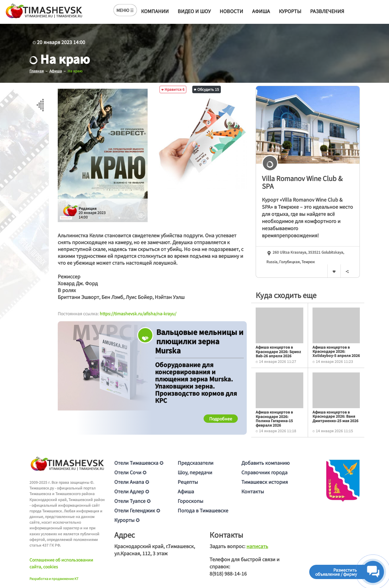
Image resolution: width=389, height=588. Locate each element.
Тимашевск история (265, 482)
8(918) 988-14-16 (228, 573)
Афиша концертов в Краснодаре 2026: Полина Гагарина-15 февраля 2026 (274, 418)
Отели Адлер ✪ (132, 491)
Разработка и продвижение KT (54, 578)
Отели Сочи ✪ (130, 472)
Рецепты (188, 482)
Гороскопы (190, 501)
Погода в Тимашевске (203, 510)
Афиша (261, 11)
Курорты (290, 11)
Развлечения (327, 11)
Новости (231, 11)
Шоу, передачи (195, 472)
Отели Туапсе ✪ (132, 501)
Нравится (173, 89)
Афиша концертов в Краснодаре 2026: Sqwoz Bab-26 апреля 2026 (278, 351)
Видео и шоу (194, 11)
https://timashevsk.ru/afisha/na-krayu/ (138, 314)
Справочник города (264, 472)
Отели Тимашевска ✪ (139, 463)
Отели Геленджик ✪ (137, 510)
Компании (155, 11)
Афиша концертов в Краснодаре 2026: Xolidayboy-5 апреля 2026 (336, 351)
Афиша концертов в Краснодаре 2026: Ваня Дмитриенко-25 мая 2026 (335, 416)
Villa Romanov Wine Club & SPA (302, 182)
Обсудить (207, 89)
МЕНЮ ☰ (125, 10)
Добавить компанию (265, 463)
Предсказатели (196, 463)
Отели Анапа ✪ (132, 482)
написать (257, 546)
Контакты (253, 491)
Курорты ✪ (127, 520)
